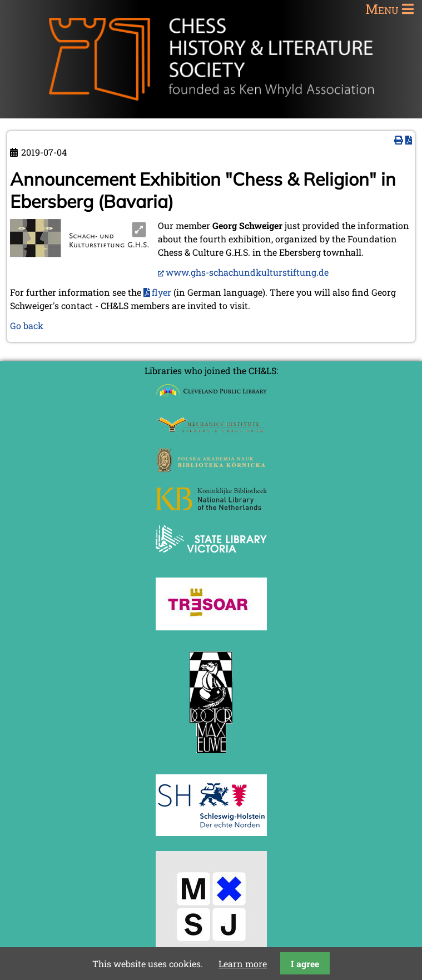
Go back (27, 325)
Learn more (243, 964)
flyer (162, 292)
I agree (305, 964)
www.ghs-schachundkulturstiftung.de (247, 272)
